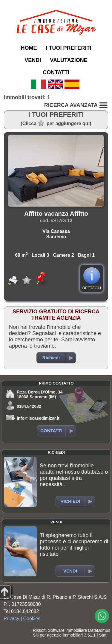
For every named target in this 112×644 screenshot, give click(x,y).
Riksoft (39, 630)
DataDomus (99, 630)
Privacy (11, 619)
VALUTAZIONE (69, 60)
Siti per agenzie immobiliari (58, 635)
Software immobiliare (67, 630)
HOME (29, 48)
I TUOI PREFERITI (68, 48)
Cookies (32, 619)
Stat (103, 635)
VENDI (33, 60)
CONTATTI (56, 72)
